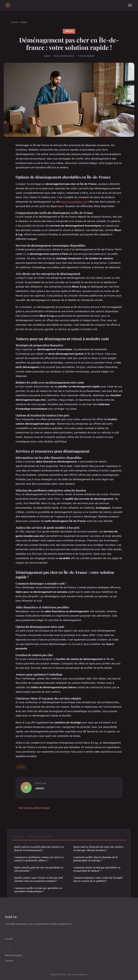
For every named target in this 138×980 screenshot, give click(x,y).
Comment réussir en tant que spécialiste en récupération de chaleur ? (97, 869)
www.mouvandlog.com (74, 202)
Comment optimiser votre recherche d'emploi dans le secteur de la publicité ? (98, 879)
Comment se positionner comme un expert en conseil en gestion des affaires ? (39, 859)
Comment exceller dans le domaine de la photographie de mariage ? (95, 859)
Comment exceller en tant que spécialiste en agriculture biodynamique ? (38, 890)
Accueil (14, 22)
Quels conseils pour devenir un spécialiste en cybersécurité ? (39, 869)
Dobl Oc (11, 917)
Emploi (24, 22)
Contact (9, 961)
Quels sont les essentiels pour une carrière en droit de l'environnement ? (39, 848)
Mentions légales (13, 955)
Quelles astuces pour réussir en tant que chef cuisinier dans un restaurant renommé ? (39, 879)
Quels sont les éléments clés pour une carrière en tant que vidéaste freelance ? (98, 848)
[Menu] (130, 5)
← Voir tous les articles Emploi (32, 808)
